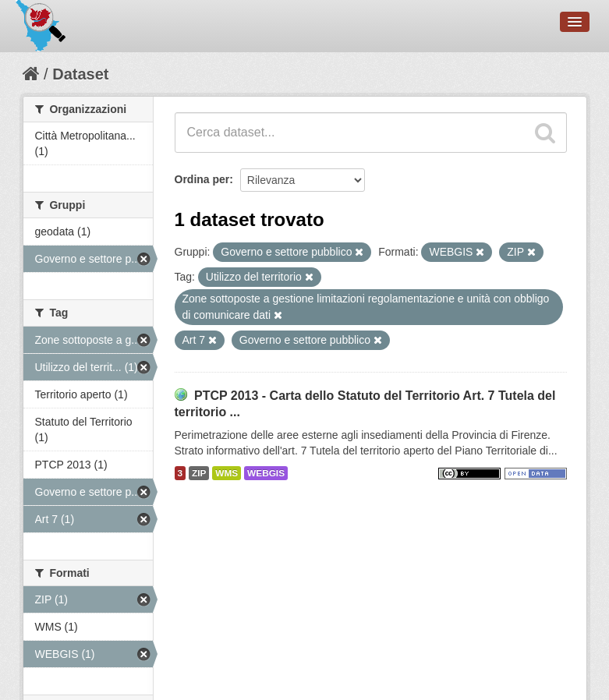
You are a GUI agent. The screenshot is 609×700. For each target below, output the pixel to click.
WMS (227, 473)
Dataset (80, 74)
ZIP (199, 473)
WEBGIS (266, 473)
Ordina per (202, 179)
